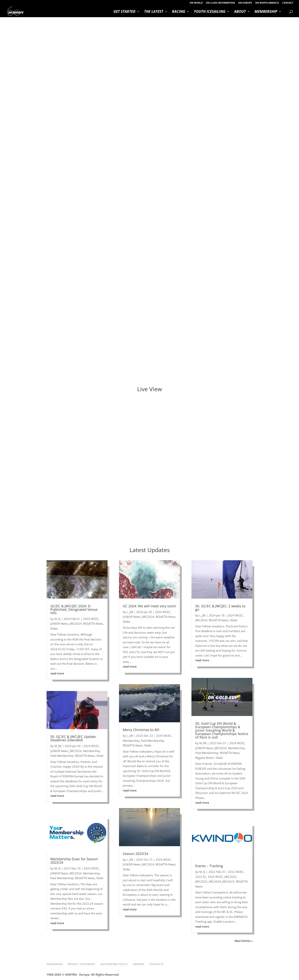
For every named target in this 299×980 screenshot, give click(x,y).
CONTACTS (156, 964)
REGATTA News (93, 624)
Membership (91, 751)
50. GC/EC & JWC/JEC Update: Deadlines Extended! (73, 738)
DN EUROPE (245, 3)
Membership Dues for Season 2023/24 (74, 861)
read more (57, 673)
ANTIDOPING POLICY (114, 964)
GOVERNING (55, 964)
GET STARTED (124, 12)
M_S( (57, 619)
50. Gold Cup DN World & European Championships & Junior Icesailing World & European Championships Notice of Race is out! (222, 730)
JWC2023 (201, 881)
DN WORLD (196, 3)
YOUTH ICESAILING (210, 12)
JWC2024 (76, 624)
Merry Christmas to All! (141, 730)
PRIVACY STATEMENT (81, 964)
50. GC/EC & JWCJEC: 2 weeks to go (220, 608)
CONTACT (288, 3)
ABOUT (240, 12)
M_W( (58, 746)
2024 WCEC (91, 619)
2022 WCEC (236, 872)
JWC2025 (228, 881)
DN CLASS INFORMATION (221, 3)
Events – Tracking (209, 866)
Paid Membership (62, 756)
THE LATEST (154, 12)
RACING (179, 12)
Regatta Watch (205, 758)
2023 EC (201, 877)
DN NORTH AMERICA (267, 3)
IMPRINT (139, 964)
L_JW (130, 612)
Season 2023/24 (135, 854)
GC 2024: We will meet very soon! (149, 606)
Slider (54, 628)
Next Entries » (244, 941)
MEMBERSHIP (266, 12)
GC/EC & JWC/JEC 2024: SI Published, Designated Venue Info (74, 609)
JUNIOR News (59, 624)
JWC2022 (230, 877)
